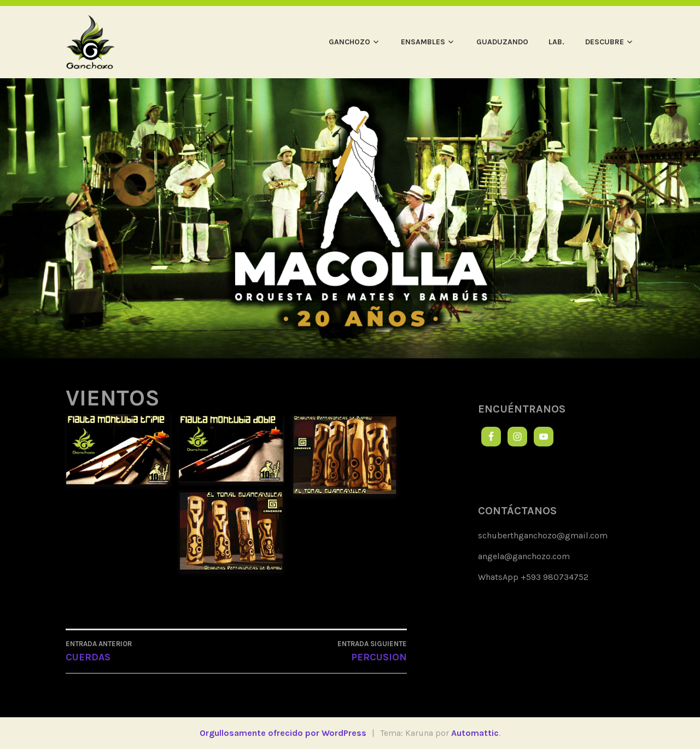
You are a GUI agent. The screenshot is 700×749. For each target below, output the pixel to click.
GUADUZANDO (502, 42)
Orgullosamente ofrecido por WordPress (283, 733)
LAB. (556, 42)
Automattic (475, 733)
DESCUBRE (605, 42)
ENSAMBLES (423, 42)
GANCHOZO (349, 42)
